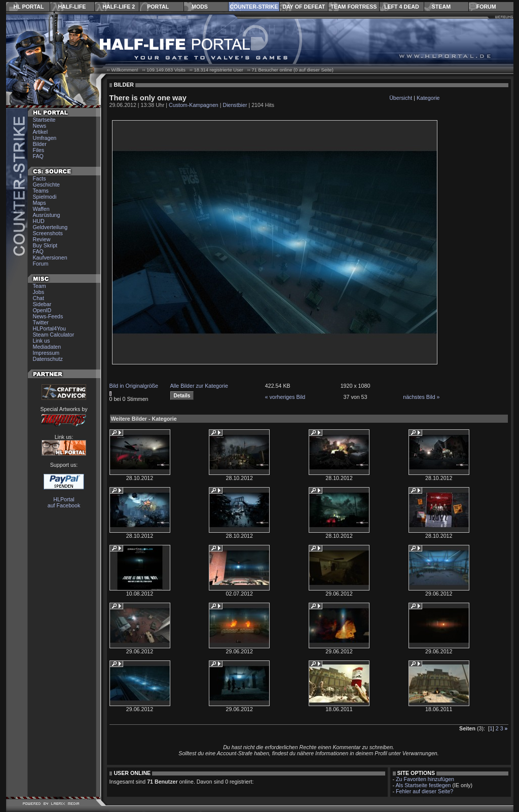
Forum (486, 7)
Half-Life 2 (119, 7)
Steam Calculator (54, 335)
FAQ (38, 156)
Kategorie (428, 98)
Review (42, 239)
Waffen (41, 209)
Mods (200, 7)
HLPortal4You (49, 328)
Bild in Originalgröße (134, 386)
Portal (158, 7)
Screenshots (48, 233)
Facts (40, 178)
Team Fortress (354, 7)
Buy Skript (45, 245)
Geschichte (46, 184)
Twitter (41, 322)
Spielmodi (45, 197)
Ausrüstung (47, 215)
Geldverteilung (50, 227)
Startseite (44, 120)
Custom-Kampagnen (194, 105)
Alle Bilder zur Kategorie (199, 386)
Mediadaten (47, 347)
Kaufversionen (50, 257)
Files (39, 150)
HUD (39, 221)
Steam (441, 7)
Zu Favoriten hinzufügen (425, 779)
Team (40, 286)
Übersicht (401, 98)
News (40, 126)
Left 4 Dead (402, 7)
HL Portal (29, 7)
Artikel (41, 132)
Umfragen (45, 138)
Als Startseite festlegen (423, 785)
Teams (41, 191)
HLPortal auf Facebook (64, 502)
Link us (42, 341)
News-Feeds (48, 316)
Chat (39, 298)
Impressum (46, 353)
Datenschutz (48, 359)
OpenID (42, 310)
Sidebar (42, 304)
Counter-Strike (254, 7)
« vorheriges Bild (285, 397)
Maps (40, 203)
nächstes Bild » (421, 397)
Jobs (39, 292)
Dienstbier (235, 105)
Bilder (40, 144)
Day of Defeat (304, 7)
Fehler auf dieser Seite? (424, 791)
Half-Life (72, 7)
